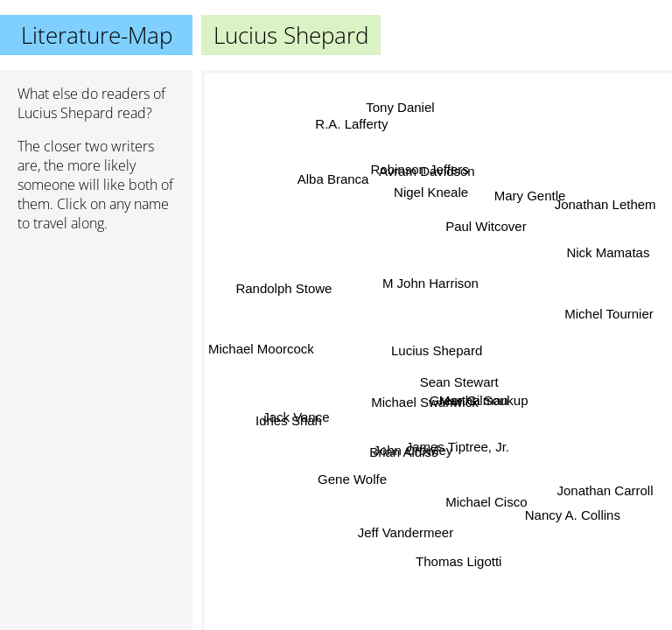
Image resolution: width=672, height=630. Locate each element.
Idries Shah (290, 421)
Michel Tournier (608, 313)
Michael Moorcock (261, 344)
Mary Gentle (528, 193)
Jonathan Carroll (604, 494)
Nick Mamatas (609, 252)
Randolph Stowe (288, 299)
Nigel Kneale (429, 192)
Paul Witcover (485, 226)
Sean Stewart (458, 384)
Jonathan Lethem (604, 203)
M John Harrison (430, 283)
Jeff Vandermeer (404, 533)
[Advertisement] (96, 339)
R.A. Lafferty (351, 123)
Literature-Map (97, 35)
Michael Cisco (485, 502)
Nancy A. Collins (573, 514)
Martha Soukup (484, 401)
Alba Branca (333, 180)
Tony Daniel (402, 106)
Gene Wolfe (350, 477)
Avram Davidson (429, 172)
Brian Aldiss (404, 453)
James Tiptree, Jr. (457, 448)
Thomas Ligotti (461, 560)
